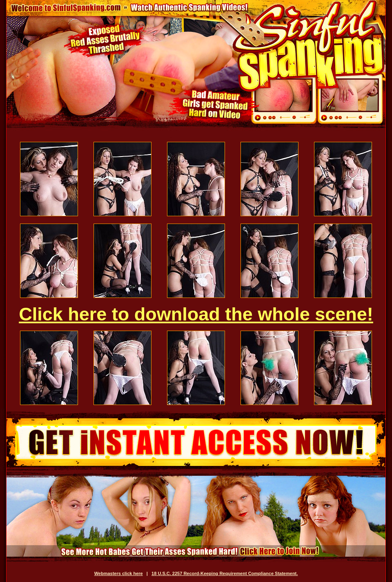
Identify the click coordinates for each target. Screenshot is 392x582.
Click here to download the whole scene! (196, 314)
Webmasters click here (119, 573)
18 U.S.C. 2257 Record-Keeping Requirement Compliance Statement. (225, 573)
